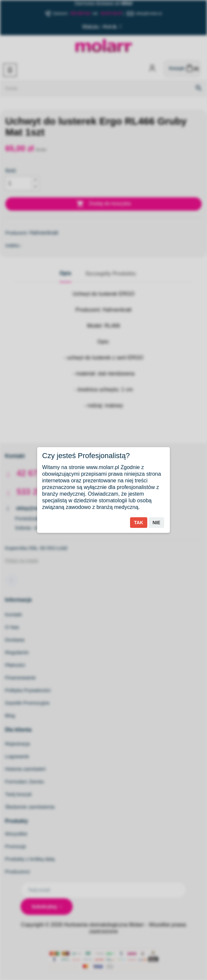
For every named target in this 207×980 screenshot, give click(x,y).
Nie (156, 523)
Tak (139, 523)
